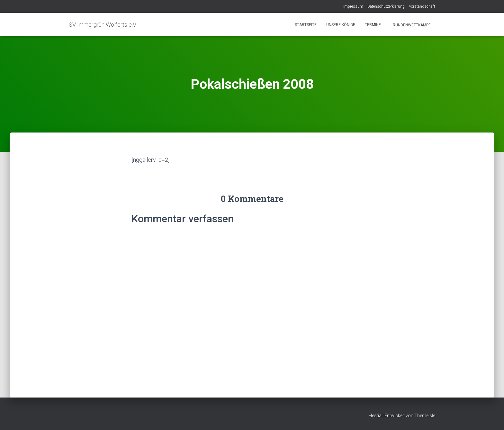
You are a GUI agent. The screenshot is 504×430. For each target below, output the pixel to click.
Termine (373, 25)
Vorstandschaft (422, 6)
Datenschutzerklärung (386, 6)
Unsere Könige (341, 25)
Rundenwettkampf (411, 25)
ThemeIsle (425, 416)
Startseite (306, 25)
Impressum (353, 6)
